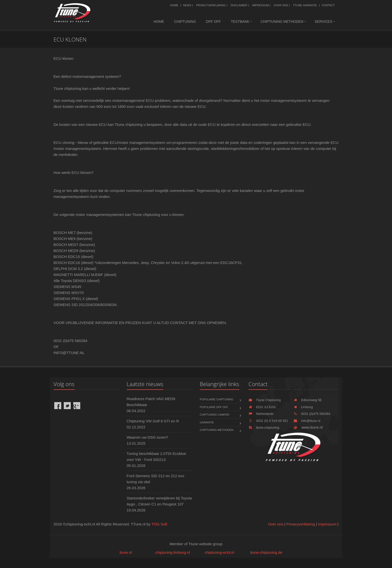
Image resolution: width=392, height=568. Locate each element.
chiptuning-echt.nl (219, 552)
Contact (328, 5)
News (187, 5)
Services (323, 22)
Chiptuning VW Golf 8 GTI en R (153, 421)
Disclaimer (239, 5)
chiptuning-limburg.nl (172, 552)
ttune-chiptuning (264, 428)
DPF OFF (213, 22)
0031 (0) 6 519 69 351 (268, 421)
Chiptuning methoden (282, 22)
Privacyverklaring (211, 5)
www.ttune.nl (308, 427)
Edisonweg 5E (308, 400)
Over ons (281, 5)
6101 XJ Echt (262, 407)
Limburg (303, 407)
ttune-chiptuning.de (266, 552)
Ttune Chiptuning (265, 400)
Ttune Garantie (305, 5)
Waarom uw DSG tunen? (147, 437)
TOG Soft (159, 524)
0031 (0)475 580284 (312, 414)
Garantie (207, 422)
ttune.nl (126, 552)
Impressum (260, 5)
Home (174, 5)
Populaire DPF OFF (214, 407)
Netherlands (261, 414)
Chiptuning (185, 22)
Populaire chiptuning (216, 399)
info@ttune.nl (307, 421)
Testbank (240, 22)
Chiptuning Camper (215, 415)
